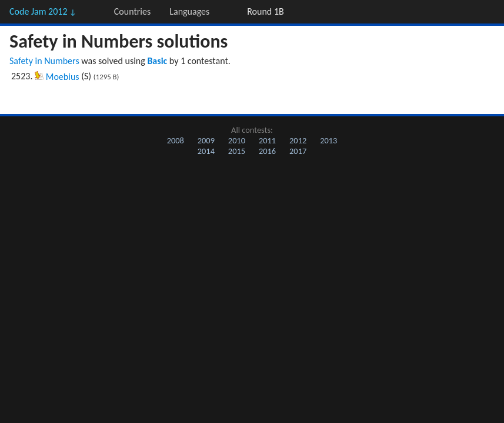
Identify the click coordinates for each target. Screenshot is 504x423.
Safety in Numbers (44, 61)
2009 (206, 140)
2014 (206, 151)
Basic (157, 61)
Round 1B (265, 11)
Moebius (63, 77)
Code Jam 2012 (43, 11)
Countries (132, 11)
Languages (189, 11)
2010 (237, 140)
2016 (267, 151)
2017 (298, 151)
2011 (267, 140)
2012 (298, 140)
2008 (176, 140)
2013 (328, 140)
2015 (237, 151)
